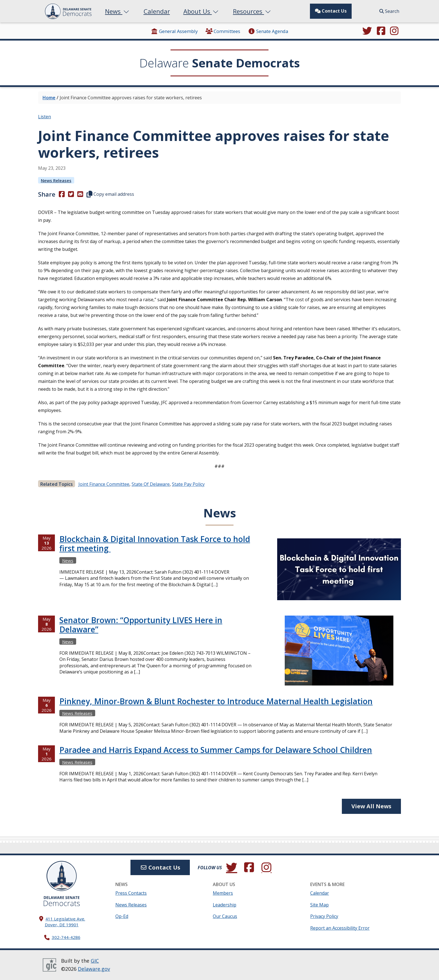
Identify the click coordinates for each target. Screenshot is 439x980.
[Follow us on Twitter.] (367, 31)
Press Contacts (131, 893)
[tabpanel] (219, 664)
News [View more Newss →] (68, 560)
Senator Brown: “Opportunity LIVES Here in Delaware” (141, 625)
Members (223, 893)
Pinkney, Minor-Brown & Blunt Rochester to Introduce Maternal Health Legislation (216, 701)
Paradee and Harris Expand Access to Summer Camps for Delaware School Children (216, 750)
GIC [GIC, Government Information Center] (95, 961)
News (118, 11)
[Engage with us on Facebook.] (381, 31)
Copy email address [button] (110, 194)
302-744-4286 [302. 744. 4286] (66, 937)
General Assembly (174, 31)
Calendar (157, 11)
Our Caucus (225, 916)
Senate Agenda (268, 31)
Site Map (319, 905)
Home (49, 98)
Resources (252, 11)
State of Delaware (151, 484)
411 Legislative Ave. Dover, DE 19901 (65, 922)
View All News (371, 806)
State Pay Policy (188, 484)
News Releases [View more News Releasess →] (56, 180)
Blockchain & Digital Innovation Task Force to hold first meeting (155, 544)
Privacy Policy (324, 916)
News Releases (131, 905)
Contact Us (331, 11)
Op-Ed (122, 916)
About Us (202, 11)
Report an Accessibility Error (340, 928)
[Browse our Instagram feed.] (394, 31)
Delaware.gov (94, 969)
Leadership (225, 905)
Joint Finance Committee (104, 484)
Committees (223, 31)
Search (389, 11)
